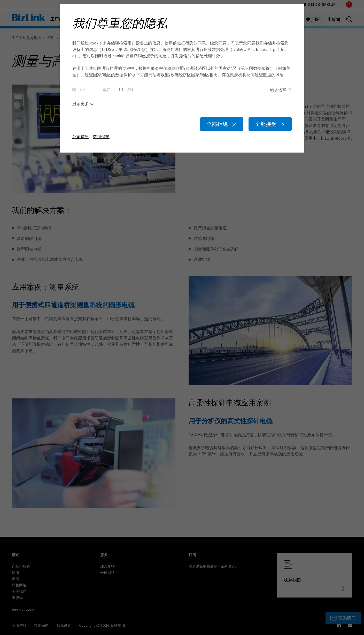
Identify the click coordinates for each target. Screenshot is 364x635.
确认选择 (281, 90)
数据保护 (101, 138)
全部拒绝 (218, 125)
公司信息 (81, 138)
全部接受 (269, 125)
